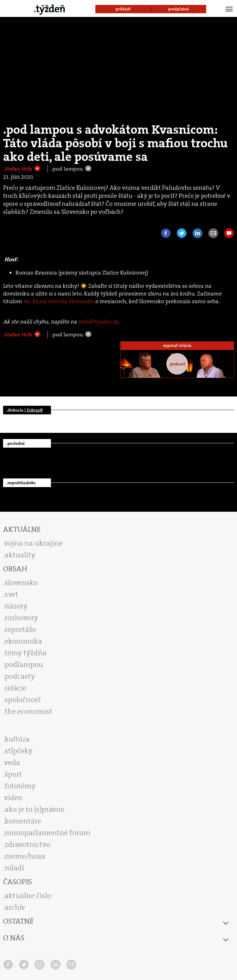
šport (13, 774)
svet (11, 594)
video (13, 798)
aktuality (20, 555)
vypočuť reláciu (177, 346)
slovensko (21, 583)
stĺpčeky (19, 751)
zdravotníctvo (27, 844)
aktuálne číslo (28, 896)
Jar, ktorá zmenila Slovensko (59, 301)
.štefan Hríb (18, 169)
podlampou (24, 665)
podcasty (20, 676)
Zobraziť (35, 410)
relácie (16, 688)
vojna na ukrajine (33, 543)
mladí (14, 868)
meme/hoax (25, 856)
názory (16, 606)
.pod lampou (68, 169)
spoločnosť (23, 700)
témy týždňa (26, 653)
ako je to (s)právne (35, 809)
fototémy (20, 786)
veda (12, 762)
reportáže (20, 629)
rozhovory (21, 618)
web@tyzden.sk (98, 322)
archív (15, 907)
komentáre (23, 821)
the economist (28, 711)
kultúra (17, 739)
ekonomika (23, 641)
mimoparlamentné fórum (48, 833)
